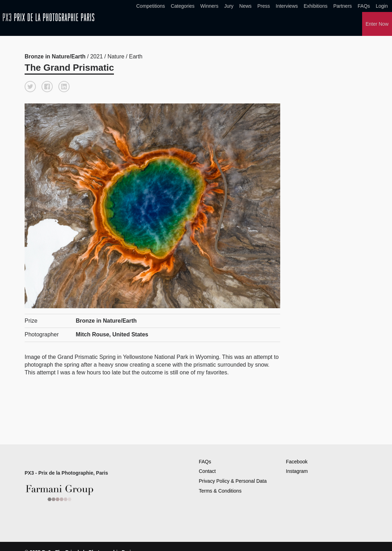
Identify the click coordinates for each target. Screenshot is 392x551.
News (246, 6)
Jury (229, 6)
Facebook (297, 462)
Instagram (297, 471)
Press (264, 6)
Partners (343, 6)
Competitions (151, 6)
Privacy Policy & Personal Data (233, 481)
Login (382, 6)
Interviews (287, 6)
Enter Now (377, 24)
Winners (209, 6)
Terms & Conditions (220, 491)
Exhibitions (316, 6)
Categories (183, 6)
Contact (207, 471)
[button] (30, 87)
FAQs (364, 6)
